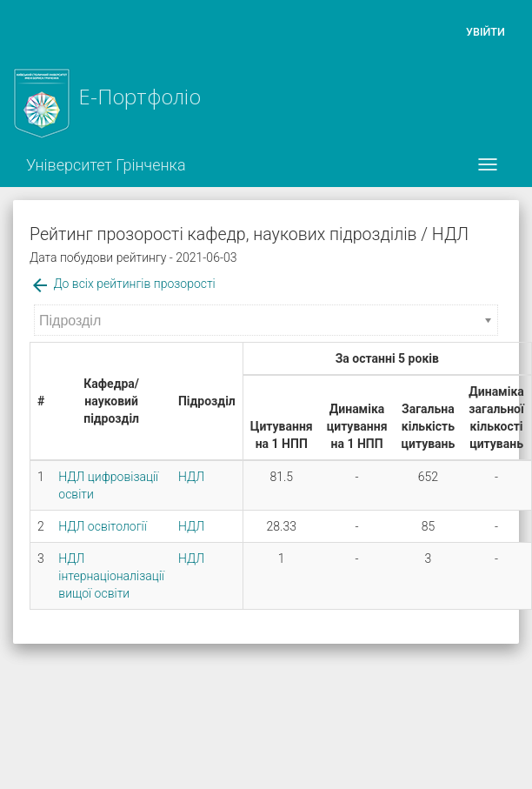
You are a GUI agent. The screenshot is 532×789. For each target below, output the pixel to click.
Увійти (485, 32)
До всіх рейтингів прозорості (123, 284)
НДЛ (191, 477)
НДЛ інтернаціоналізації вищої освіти (111, 576)
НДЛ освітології (103, 526)
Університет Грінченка (106, 165)
